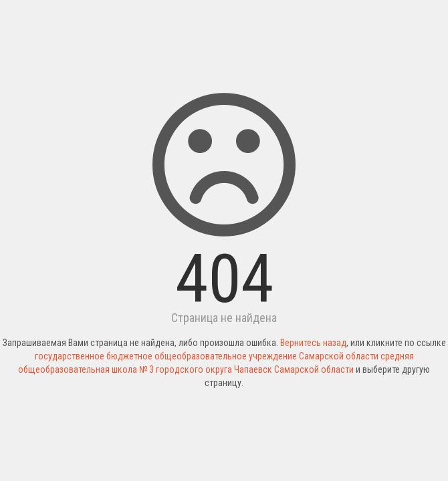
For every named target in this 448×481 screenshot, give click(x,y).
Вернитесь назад (313, 343)
